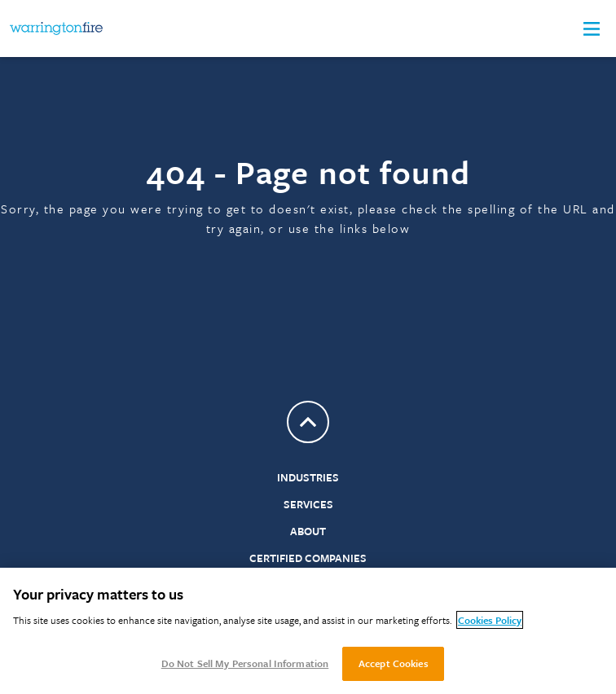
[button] (592, 29)
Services (308, 504)
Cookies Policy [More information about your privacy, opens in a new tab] (490, 620)
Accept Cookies (394, 663)
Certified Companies (308, 558)
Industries (308, 477)
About (308, 531)
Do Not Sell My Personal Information (245, 663)
